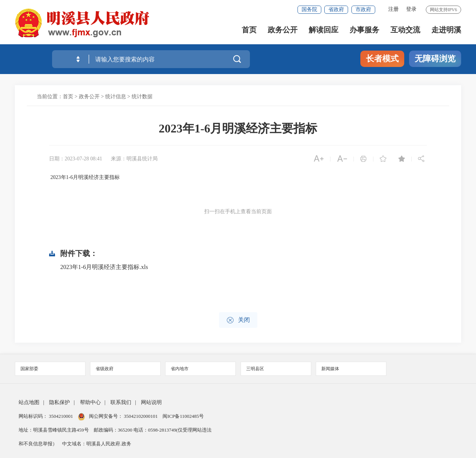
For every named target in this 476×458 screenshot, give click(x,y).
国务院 (309, 9)
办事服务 (364, 30)
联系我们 (121, 402)
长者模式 (382, 59)
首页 (249, 30)
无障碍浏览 (435, 59)
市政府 (363, 9)
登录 (411, 9)
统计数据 (142, 97)
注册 (393, 9)
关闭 (238, 320)
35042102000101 (141, 416)
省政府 (336, 9)
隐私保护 (59, 402)
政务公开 (283, 30)
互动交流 (405, 30)
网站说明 (151, 402)
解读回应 (324, 30)
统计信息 (116, 97)
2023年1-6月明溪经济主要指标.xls (104, 267)
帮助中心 (90, 402)
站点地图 (29, 402)
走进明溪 (446, 30)
